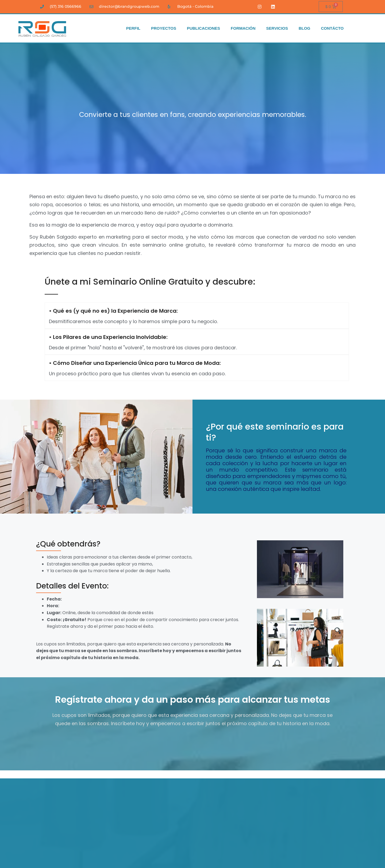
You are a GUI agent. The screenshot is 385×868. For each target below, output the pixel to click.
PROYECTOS (164, 28)
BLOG (304, 28)
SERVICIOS (277, 28)
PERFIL (133, 28)
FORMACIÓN (243, 28)
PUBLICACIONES (203, 28)
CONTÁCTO (332, 28)
